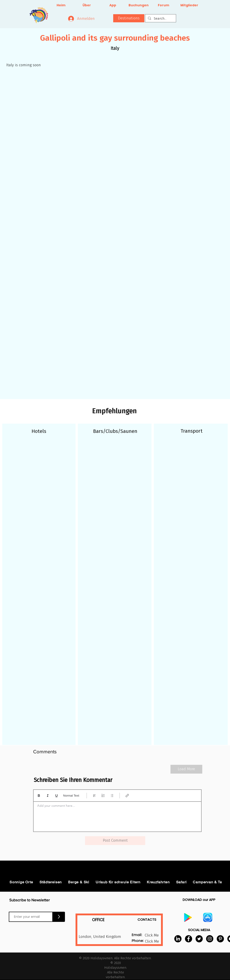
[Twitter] (199, 939)
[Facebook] (189, 939)
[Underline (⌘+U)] (56, 796)
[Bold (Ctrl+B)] (39, 796)
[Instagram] (210, 939)
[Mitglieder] (189, 5)
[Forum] (163, 5)
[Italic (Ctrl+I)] (48, 796)
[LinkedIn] (178, 939)
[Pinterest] (220, 939)
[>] (59, 917)
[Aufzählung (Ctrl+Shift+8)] (112, 796)
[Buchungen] (139, 5)
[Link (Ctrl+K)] (127, 796)
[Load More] (186, 769)
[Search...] (160, 19)
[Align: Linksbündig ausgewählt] (94, 796)
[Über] (87, 5)
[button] (129, 18)
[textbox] (117, 815)
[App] (113, 5)
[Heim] (61, 5)
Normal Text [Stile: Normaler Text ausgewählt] (71, 796)
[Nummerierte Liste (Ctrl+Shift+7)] (103, 796)
